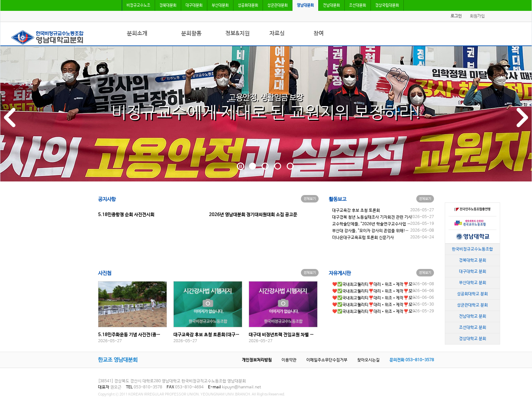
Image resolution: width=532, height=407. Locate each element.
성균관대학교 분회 (472, 305)
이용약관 (289, 360)
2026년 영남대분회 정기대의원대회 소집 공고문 (253, 215)
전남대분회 (331, 5)
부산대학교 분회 (473, 283)
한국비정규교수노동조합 (472, 249)
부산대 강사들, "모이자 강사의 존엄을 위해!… (370, 231)
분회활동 (191, 33)
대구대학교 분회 (473, 271)
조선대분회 (358, 5)
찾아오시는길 (368, 360)
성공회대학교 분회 (472, 294)
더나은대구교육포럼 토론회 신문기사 (363, 238)
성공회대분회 (248, 5)
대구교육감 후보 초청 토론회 (356, 211)
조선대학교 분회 (473, 327)
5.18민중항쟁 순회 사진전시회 (126, 215)
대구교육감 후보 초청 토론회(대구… (206, 335)
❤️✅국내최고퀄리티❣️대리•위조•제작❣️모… (374, 285)
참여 (319, 33)
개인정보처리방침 (257, 360)
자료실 (277, 33)
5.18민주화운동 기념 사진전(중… (129, 335)
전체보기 (310, 199)
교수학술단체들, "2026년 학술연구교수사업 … (372, 224)
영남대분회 (305, 5)
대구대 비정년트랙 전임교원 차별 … (281, 335)
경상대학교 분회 (473, 338)
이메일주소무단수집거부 (327, 360)
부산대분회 (220, 5)
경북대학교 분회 (473, 260)
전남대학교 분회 (473, 316)
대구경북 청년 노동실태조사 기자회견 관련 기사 (372, 217)
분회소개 (137, 33)
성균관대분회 (278, 5)
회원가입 (477, 16)
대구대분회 (194, 5)
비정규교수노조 (138, 5)
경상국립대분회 (387, 5)
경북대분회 (168, 5)
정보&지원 (237, 33)
